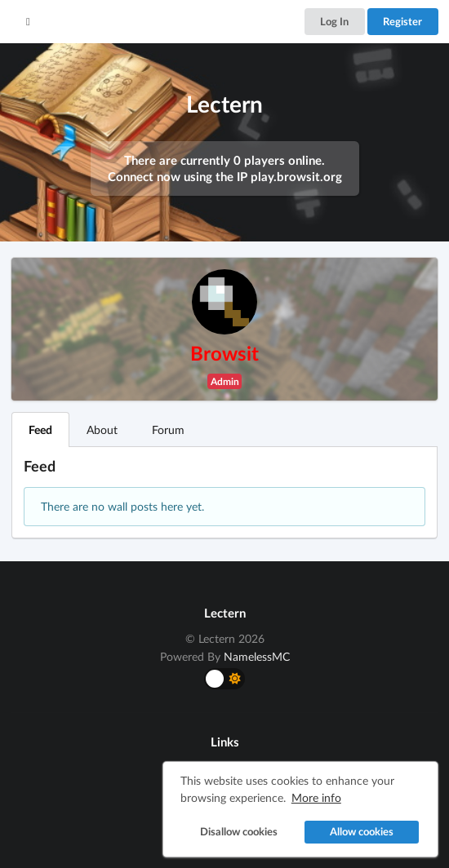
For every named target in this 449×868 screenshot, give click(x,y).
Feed (40, 430)
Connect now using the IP (225, 176)
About (102, 430)
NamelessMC (257, 656)
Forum (168, 430)
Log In (334, 21)
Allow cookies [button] (362, 832)
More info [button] (316, 797)
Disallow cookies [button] (239, 832)
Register (402, 21)
